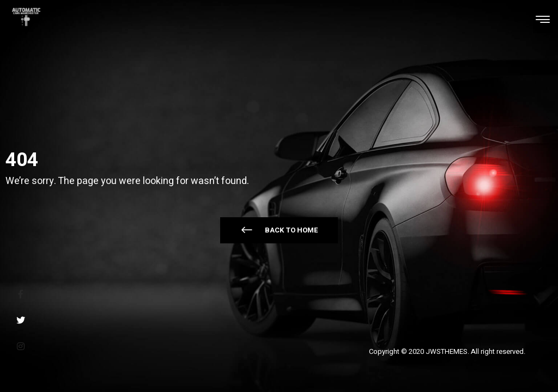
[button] (279, 230)
